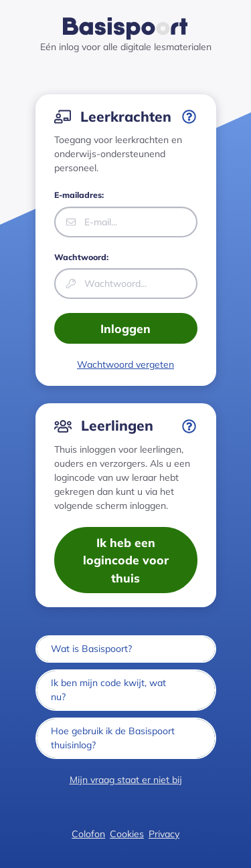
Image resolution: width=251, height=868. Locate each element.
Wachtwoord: (81, 257)
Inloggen (125, 328)
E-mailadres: (79, 195)
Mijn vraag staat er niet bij (126, 780)
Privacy (164, 834)
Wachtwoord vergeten (125, 364)
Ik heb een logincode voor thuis (126, 560)
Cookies (127, 834)
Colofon (88, 834)
